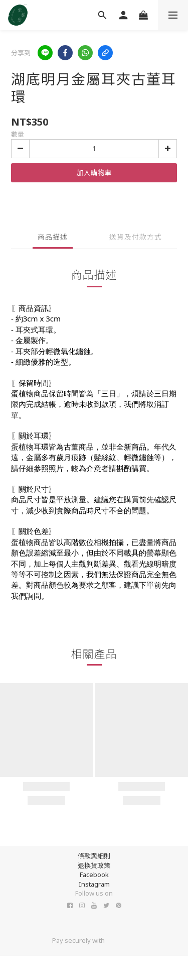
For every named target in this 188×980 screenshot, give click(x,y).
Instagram (94, 884)
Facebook (94, 875)
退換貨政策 (94, 865)
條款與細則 (94, 856)
